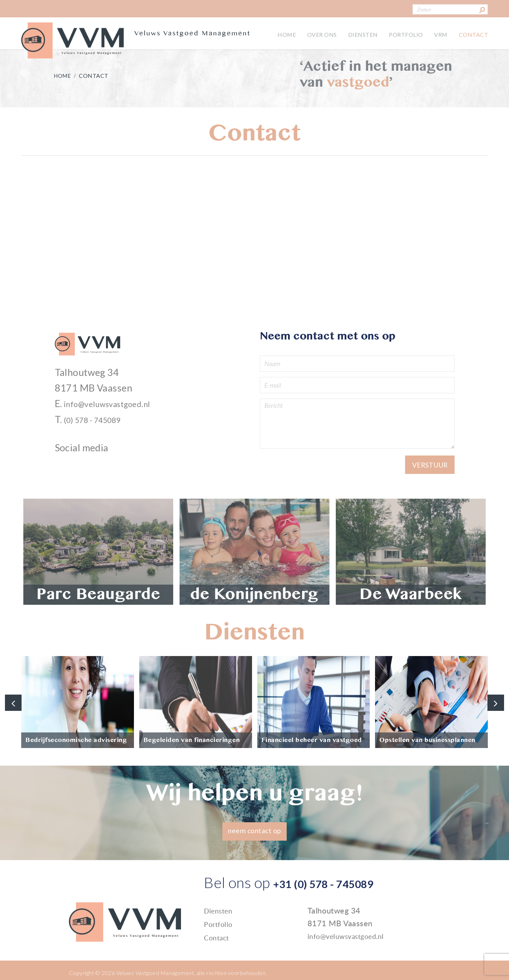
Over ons (312, 33)
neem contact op (255, 834)
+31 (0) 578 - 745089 (344, 886)
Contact (472, 33)
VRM (437, 33)
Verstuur (427, 469)
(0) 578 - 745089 (101, 422)
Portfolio (400, 33)
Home (275, 33)
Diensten (355, 33)
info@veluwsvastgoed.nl (117, 407)
